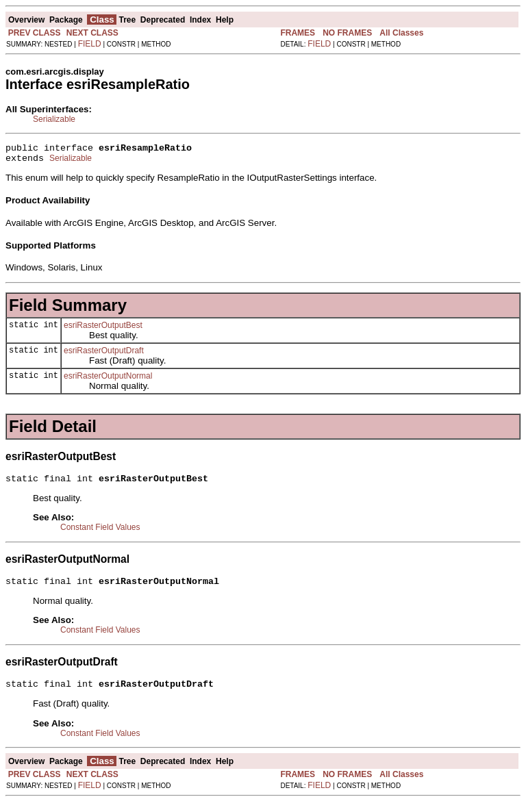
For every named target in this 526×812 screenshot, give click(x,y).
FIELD (90, 44)
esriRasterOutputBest (103, 329)
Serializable (54, 119)
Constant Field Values (100, 533)
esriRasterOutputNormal (108, 380)
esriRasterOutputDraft (104, 355)
